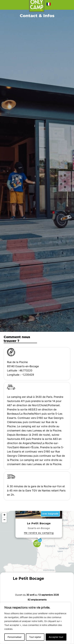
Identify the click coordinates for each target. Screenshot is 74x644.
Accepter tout (56, 637)
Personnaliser (15, 637)
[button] (49, 5)
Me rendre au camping (39, 533)
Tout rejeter (35, 637)
